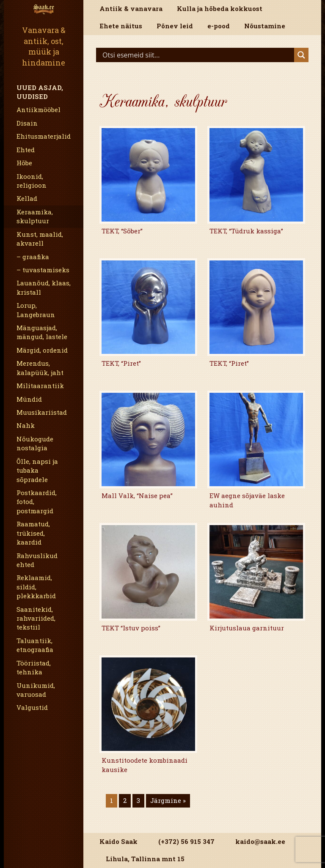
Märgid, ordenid (42, 350)
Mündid (29, 399)
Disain (27, 123)
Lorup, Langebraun (36, 310)
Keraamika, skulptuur (35, 216)
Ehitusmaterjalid (44, 136)
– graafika (33, 257)
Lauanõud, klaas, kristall (44, 287)
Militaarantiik (40, 386)
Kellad (27, 198)
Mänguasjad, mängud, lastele (42, 332)
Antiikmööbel (39, 110)
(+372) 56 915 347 (186, 841)
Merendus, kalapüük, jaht (40, 368)
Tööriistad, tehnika (34, 667)
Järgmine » (168, 800)
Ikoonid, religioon (32, 181)
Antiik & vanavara (131, 8)
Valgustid (32, 707)
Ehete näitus (121, 26)
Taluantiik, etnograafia (35, 645)
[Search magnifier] (301, 55)
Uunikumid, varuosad (36, 690)
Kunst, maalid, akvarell (40, 239)
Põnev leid (175, 26)
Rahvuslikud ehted (37, 560)
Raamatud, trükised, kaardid (33, 533)
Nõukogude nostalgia (35, 443)
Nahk (26, 425)
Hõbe (24, 163)
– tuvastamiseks (43, 270)
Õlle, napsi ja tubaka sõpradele (37, 470)
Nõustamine (265, 26)
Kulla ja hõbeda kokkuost (220, 8)
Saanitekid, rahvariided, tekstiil (36, 618)
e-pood (219, 26)
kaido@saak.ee (260, 841)
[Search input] (197, 55)
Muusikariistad (42, 412)
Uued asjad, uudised (40, 92)
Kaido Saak (118, 841)
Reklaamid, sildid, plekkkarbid (36, 587)
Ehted (26, 150)
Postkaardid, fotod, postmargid (37, 502)
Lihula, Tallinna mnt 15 (145, 859)
